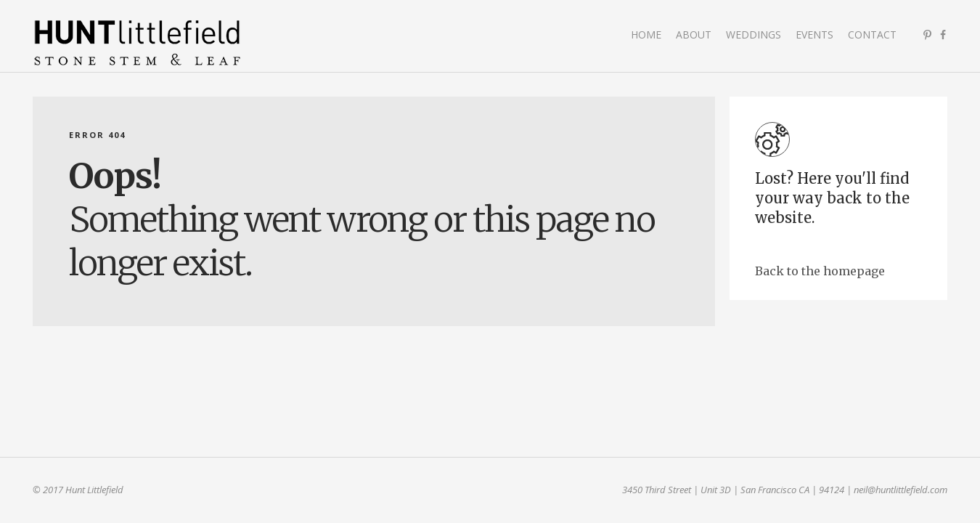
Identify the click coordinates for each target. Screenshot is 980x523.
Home (646, 35)
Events (814, 35)
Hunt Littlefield (138, 44)
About (694, 35)
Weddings (754, 35)
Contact (872, 35)
